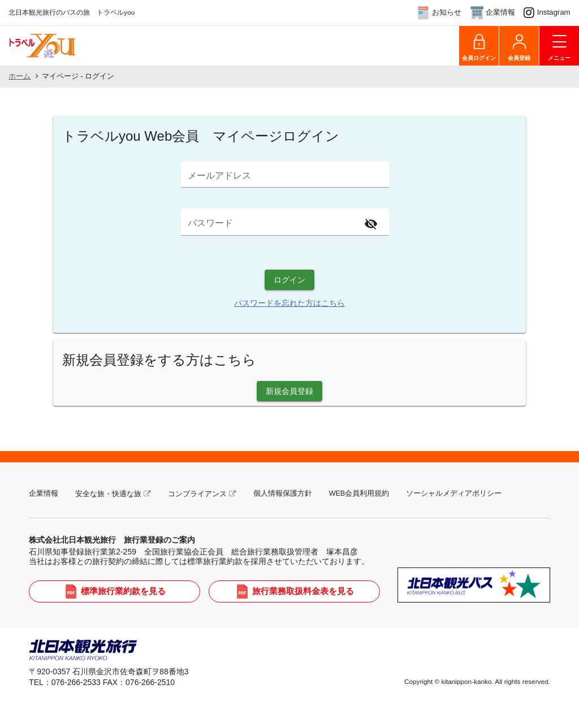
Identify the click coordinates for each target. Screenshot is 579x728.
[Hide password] (371, 224)
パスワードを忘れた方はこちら (289, 303)
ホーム (20, 76)
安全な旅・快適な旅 (108, 494)
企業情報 (44, 493)
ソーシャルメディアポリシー (454, 493)
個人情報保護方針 (283, 493)
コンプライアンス (197, 494)
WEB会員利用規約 (359, 493)
